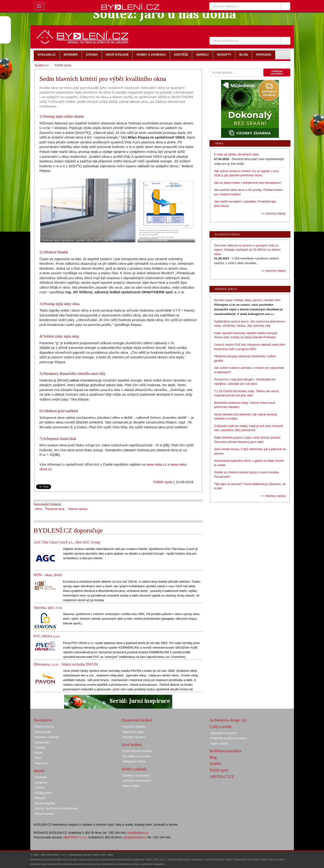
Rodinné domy (44, 727)
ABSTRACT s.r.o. (75, 837)
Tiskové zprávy (78, 509)
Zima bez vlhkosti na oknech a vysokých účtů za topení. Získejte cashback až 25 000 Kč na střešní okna (247, 250)
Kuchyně (41, 777)
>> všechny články (273, 213)
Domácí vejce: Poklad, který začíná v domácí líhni (247, 300)
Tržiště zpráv (163, 482)
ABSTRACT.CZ (222, 777)
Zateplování (43, 742)
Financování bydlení (137, 720)
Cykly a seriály (221, 727)
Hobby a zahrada (134, 769)
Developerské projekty (137, 751)
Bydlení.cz (42, 65)
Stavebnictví (43, 720)
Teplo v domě (219, 743)
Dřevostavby (43, 732)
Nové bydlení (132, 745)
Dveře (39, 753)
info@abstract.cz (134, 837)
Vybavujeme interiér (224, 733)
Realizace (41, 763)
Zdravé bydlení (45, 814)
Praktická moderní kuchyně (229, 738)
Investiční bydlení (134, 727)
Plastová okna (55, 509)
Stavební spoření (134, 737)
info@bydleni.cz (138, 833)
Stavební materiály (47, 737)
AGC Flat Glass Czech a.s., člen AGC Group (67, 542)
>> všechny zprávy (273, 496)
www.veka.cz (157, 464)
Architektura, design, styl (228, 720)
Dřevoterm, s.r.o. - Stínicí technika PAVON (66, 664)
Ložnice (40, 788)
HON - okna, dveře (48, 575)
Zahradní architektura (137, 781)
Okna (39, 509)
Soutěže (215, 764)
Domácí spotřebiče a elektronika (56, 808)
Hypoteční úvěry (133, 732)
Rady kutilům (131, 786)
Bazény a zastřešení (136, 775)
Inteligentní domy (134, 761)
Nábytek (40, 798)
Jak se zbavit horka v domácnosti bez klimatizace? (248, 183)
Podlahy (40, 747)
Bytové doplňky (45, 803)
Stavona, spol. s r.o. (48, 608)
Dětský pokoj (43, 793)
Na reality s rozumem (137, 756)
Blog (213, 757)
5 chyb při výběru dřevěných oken (237, 154)
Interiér (39, 771)
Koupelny (41, 782)
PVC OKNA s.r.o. (47, 636)
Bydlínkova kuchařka (225, 751)
